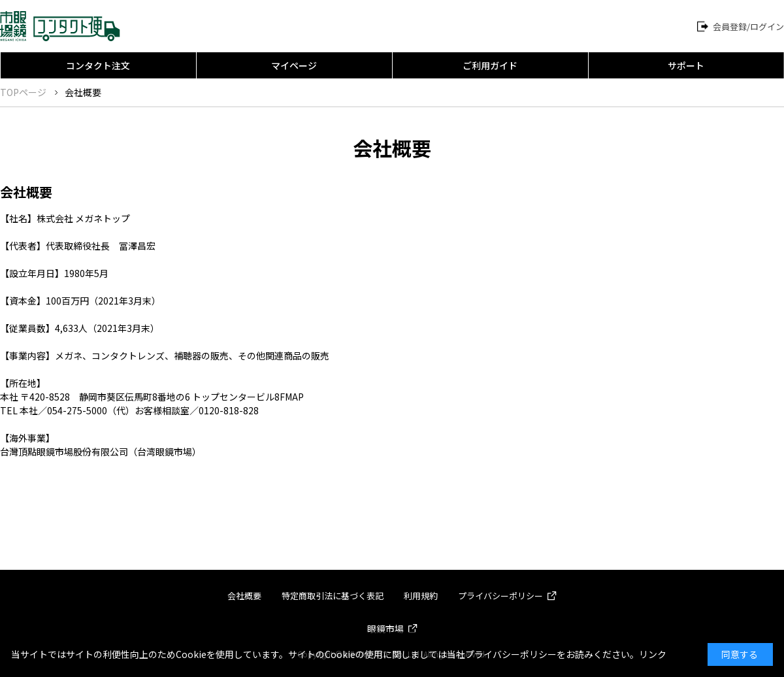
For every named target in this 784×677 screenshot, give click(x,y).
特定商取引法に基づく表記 (333, 596)
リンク (653, 654)
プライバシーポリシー (500, 596)
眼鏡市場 (385, 629)
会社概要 (244, 596)
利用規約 (421, 596)
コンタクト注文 (98, 65)
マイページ (294, 65)
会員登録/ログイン (748, 26)
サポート (686, 65)
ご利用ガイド (490, 65)
